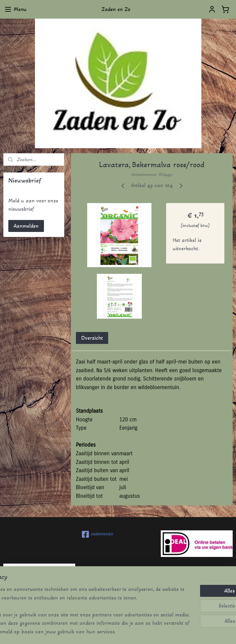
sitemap (97, 632)
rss (108, 632)
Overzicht (92, 338)
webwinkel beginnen (129, 632)
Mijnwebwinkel (179, 632)
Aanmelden (26, 226)
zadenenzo (97, 534)
